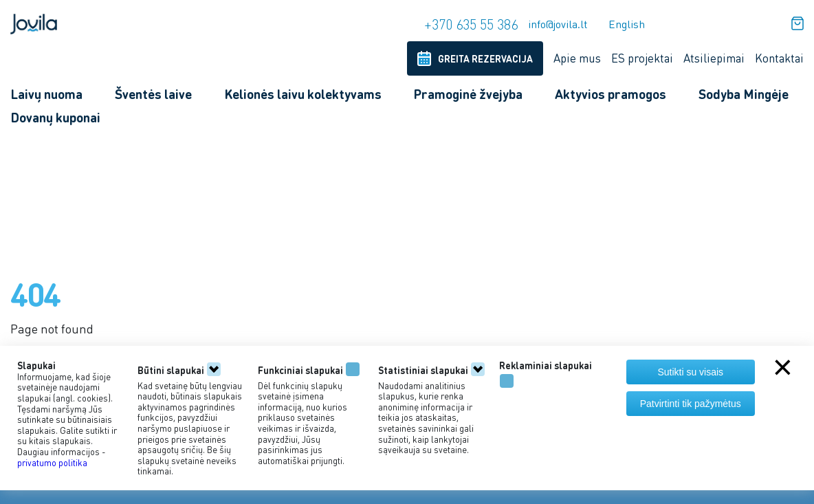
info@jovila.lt (558, 24)
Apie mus (577, 58)
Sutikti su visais (690, 372)
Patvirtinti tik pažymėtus (691, 404)
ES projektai (642, 58)
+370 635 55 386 (471, 24)
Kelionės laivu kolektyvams (303, 94)
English (627, 24)
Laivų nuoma (46, 94)
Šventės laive (153, 94)
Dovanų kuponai (55, 117)
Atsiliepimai (714, 58)
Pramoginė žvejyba (468, 94)
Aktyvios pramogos (610, 94)
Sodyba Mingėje (744, 94)
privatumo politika (52, 462)
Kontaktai (779, 58)
